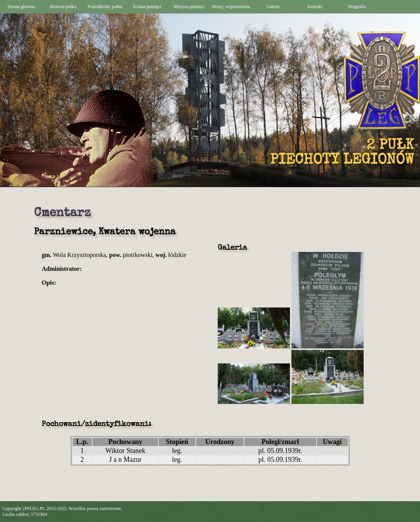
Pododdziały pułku (105, 7)
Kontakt (315, 7)
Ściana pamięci (147, 7)
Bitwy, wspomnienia (231, 7)
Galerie (273, 7)
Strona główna (21, 7)
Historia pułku (63, 7)
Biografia (357, 7)
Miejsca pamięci (189, 7)
